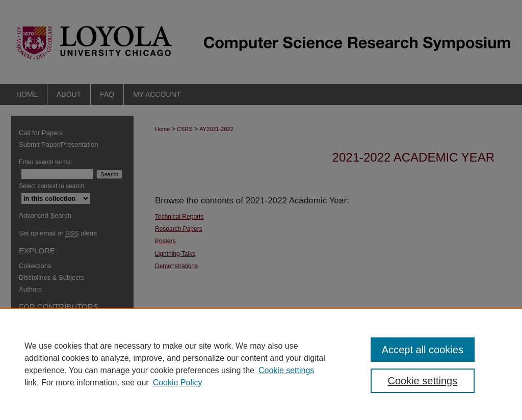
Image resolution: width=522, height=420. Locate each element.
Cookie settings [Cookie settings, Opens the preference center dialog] (422, 381)
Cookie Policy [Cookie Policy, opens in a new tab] (178, 383)
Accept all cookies (423, 350)
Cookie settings (286, 370)
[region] (261, 364)
